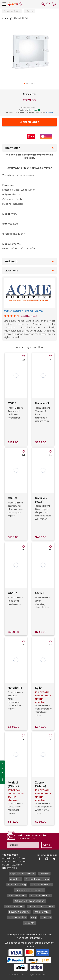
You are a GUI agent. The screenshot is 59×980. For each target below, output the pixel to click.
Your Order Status (41, 885)
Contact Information (37, 879)
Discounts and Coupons (29, 890)
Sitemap (46, 917)
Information (12, 148)
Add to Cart (30, 122)
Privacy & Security (19, 912)
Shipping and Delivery (22, 874)
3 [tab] (30, 83)
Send (47, 845)
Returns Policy (42, 912)
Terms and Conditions (41, 906)
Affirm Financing (17, 885)
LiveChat (29, 923)
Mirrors (30, 11)
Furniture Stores (14, 906)
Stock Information (41, 896)
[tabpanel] (29, 51)
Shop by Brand (17, 896)
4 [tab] (32, 83)
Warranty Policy (17, 917)
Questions (11, 271)
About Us (15, 879)
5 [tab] (35, 83)
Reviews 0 (11, 262)
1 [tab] (25, 83)
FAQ (34, 917)
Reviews (44, 874)
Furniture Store (12, 11)
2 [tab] (27, 83)
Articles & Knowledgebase (30, 901)
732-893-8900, (10, 855)
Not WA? (49, 112)
